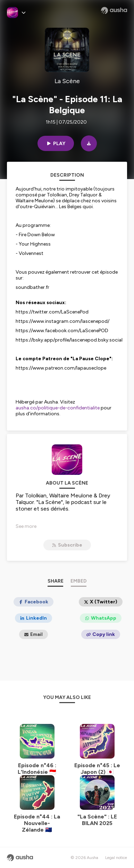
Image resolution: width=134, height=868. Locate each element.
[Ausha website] (114, 10)
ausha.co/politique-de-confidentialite (58, 408)
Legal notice (116, 858)
